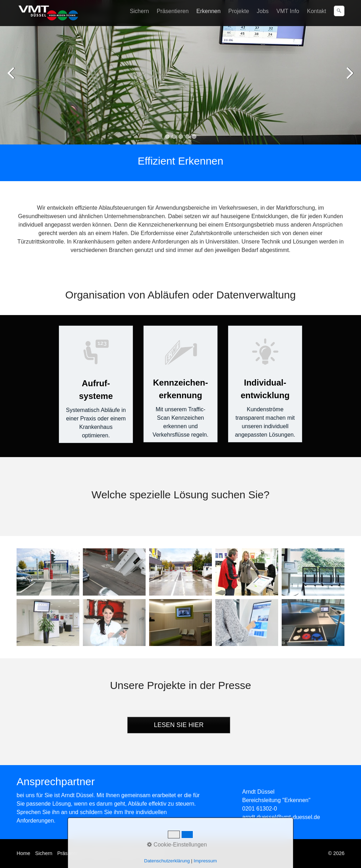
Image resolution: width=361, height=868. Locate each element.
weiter (349, 78)
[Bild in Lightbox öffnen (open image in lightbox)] (48, 572)
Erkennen (209, 11)
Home (23, 853)
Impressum (152, 853)
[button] (179, 725)
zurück (12, 78)
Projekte (239, 11)
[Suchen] (339, 11)
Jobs (263, 11)
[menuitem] (140, 11)
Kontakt (317, 11)
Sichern (139, 11)
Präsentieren (173, 11)
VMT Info (288, 11)
